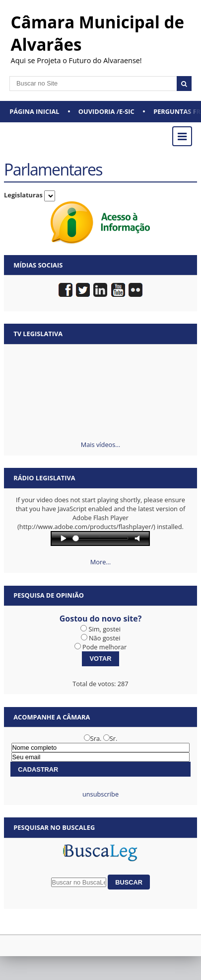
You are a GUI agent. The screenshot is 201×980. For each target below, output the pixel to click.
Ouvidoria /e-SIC (106, 111)
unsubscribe (100, 794)
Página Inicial (34, 111)
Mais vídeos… (101, 445)
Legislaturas (23, 195)
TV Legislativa (38, 334)
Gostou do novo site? (101, 619)
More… (101, 562)
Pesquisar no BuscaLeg (54, 827)
